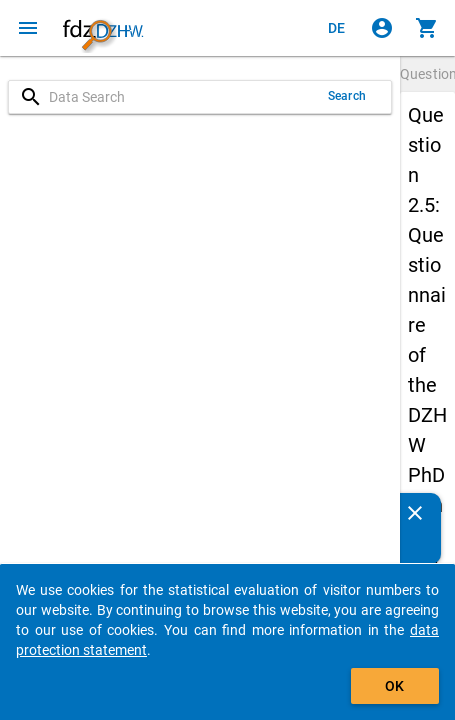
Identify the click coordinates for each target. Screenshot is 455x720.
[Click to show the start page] (103, 28)
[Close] (415, 513)
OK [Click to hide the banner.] (394, 686)
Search (347, 96)
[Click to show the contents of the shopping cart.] (427, 28)
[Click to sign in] (382, 28)
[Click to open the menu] (28, 28)
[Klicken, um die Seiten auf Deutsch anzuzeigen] (337, 28)
